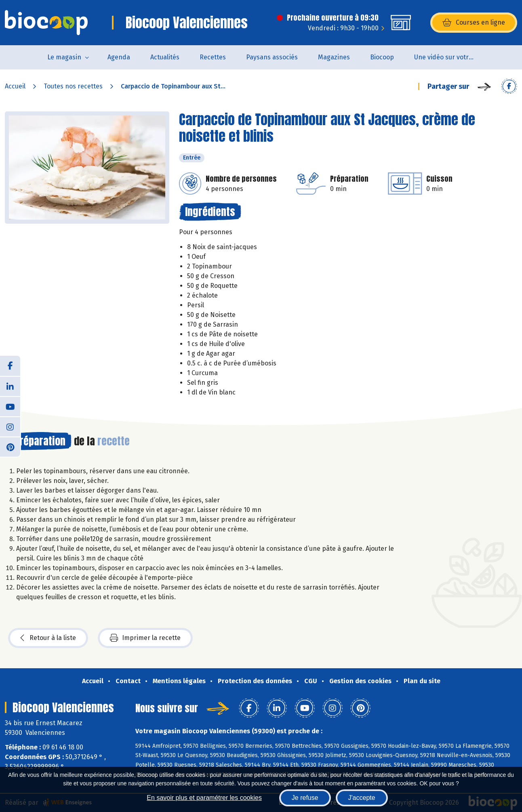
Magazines (334, 57)
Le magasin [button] (64, 57)
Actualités (165, 57)
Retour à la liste (48, 638)
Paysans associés (272, 57)
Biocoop (382, 57)
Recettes (213, 57)
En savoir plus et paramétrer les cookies (204, 798)
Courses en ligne (474, 23)
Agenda (119, 57)
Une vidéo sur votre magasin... (449, 57)
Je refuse (305, 798)
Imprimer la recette (145, 638)
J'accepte (362, 798)
